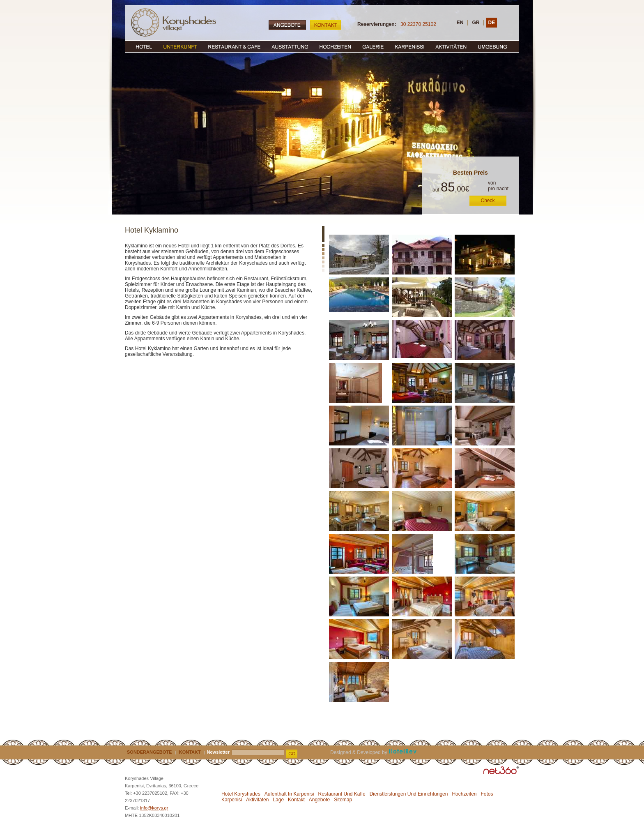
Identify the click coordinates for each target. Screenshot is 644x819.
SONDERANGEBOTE (149, 752)
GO (292, 754)
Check (488, 201)
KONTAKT (190, 752)
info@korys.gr (154, 808)
